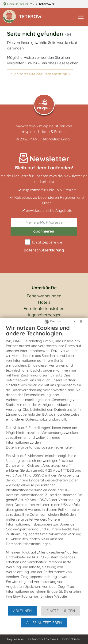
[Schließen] (81, 321)
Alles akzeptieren (44, 623)
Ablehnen (22, 611)
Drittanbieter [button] (71, 639)
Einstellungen (61, 611)
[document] (44, 465)
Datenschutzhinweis (43, 639)
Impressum (16, 639)
